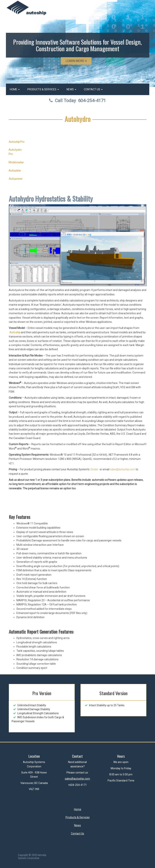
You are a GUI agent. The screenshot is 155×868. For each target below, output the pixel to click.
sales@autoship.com (123, 469)
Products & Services (43, 89)
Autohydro (78, 119)
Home (15, 89)
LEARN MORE (76, 61)
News (71, 89)
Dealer (95, 469)
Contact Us (93, 89)
